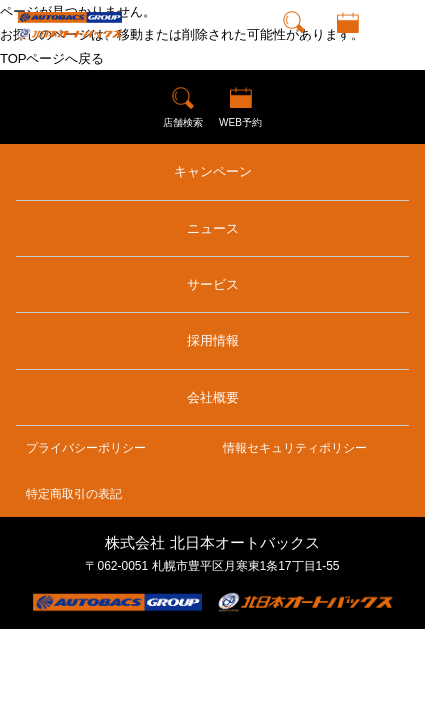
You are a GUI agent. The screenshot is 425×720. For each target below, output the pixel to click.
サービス (213, 284)
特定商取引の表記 (74, 494)
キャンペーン (213, 171)
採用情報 (213, 340)
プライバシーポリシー (86, 448)
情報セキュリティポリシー (295, 448)
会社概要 (213, 397)
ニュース (213, 228)
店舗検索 (294, 44)
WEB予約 (347, 44)
